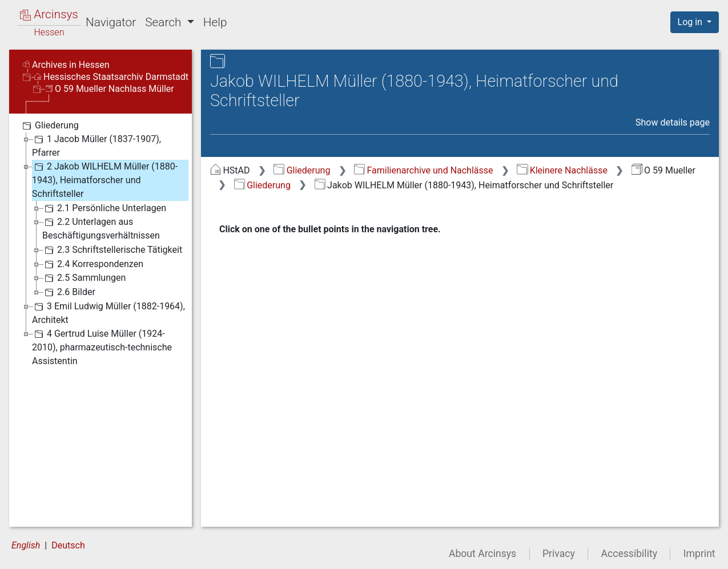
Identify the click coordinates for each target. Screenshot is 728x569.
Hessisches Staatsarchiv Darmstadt (111, 77)
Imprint (699, 554)
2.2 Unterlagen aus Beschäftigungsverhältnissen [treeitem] (101, 228)
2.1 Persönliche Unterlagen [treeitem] (104, 208)
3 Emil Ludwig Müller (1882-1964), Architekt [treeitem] (108, 312)
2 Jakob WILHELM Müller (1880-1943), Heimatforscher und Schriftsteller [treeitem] (105, 179)
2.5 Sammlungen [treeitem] (84, 278)
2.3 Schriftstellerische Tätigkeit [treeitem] (112, 250)
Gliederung (302, 170)
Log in (691, 22)
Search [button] (164, 22)
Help (215, 22)
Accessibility (629, 554)
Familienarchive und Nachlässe (423, 170)
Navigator (111, 22)
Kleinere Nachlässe (562, 170)
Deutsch (68, 545)
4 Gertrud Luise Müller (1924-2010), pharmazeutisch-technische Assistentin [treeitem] (102, 347)
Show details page (673, 122)
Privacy (559, 554)
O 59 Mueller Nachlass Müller (110, 89)
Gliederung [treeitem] (49, 126)
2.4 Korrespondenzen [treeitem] (93, 264)
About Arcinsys (482, 554)
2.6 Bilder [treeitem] (69, 292)
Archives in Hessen (66, 65)
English (26, 545)
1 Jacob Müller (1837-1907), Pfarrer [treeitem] (96, 145)
